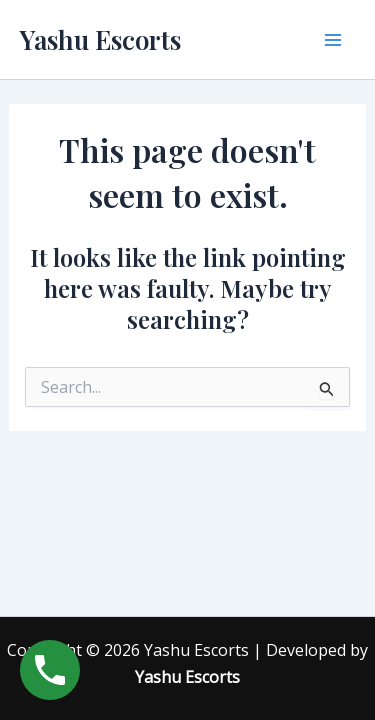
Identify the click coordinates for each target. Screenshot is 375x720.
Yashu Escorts (100, 39)
